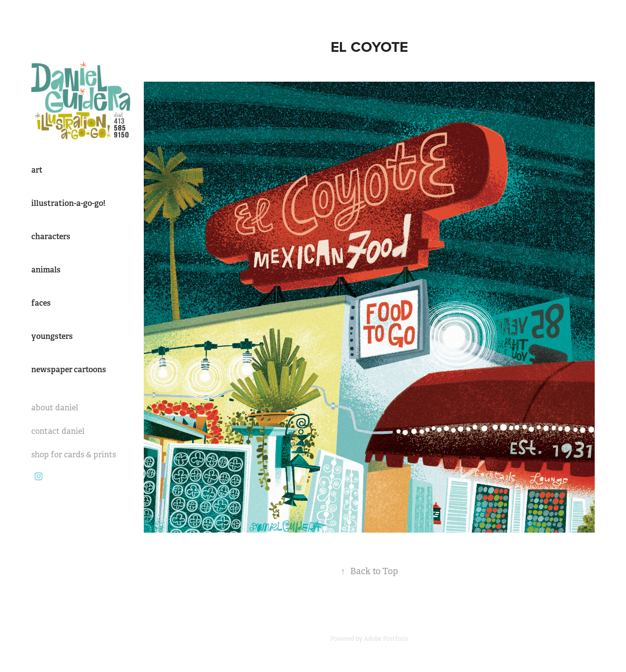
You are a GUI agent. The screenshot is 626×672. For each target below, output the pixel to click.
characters (51, 236)
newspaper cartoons (69, 370)
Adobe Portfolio (386, 639)
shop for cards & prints (74, 455)
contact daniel (58, 431)
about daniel (55, 408)
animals (46, 270)
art (37, 170)
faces (41, 303)
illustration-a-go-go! (68, 203)
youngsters (52, 336)
